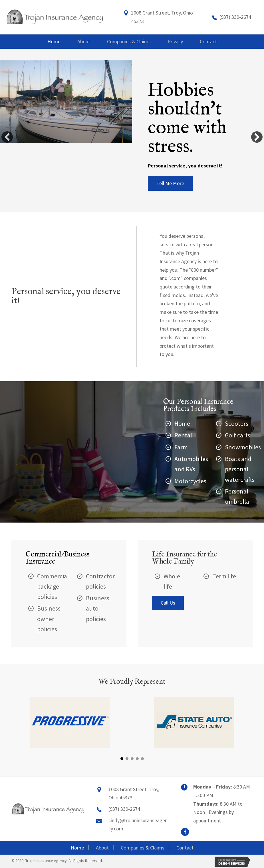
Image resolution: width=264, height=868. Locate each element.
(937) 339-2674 (235, 17)
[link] (54, 42)
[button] (170, 183)
